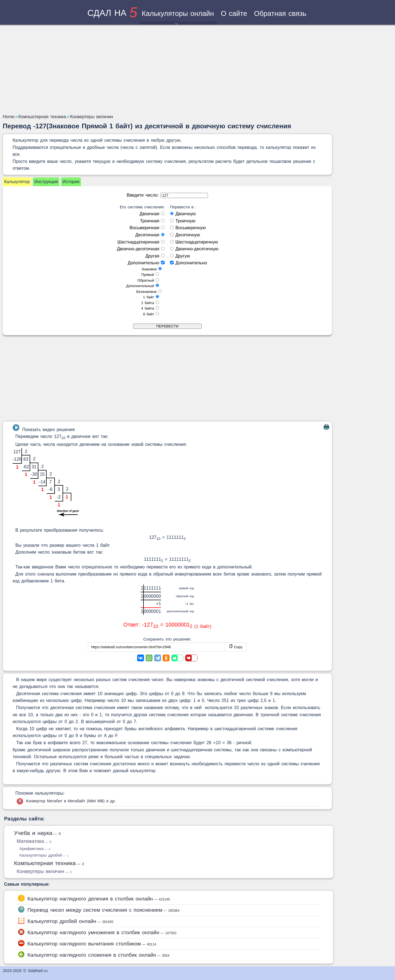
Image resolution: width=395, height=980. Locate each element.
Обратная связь (280, 13)
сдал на (112, 13)
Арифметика (35, 849)
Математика (34, 841)
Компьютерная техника (49, 863)
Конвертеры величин (44, 871)
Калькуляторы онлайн (178, 17)
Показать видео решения (44, 428)
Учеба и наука (37, 833)
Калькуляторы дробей (44, 855)
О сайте (234, 13)
